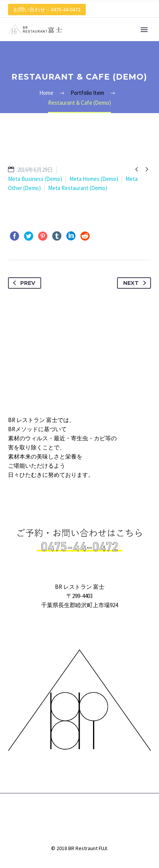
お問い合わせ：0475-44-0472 (47, 10)
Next (136, 283)
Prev (22, 283)
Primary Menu (144, 30)
